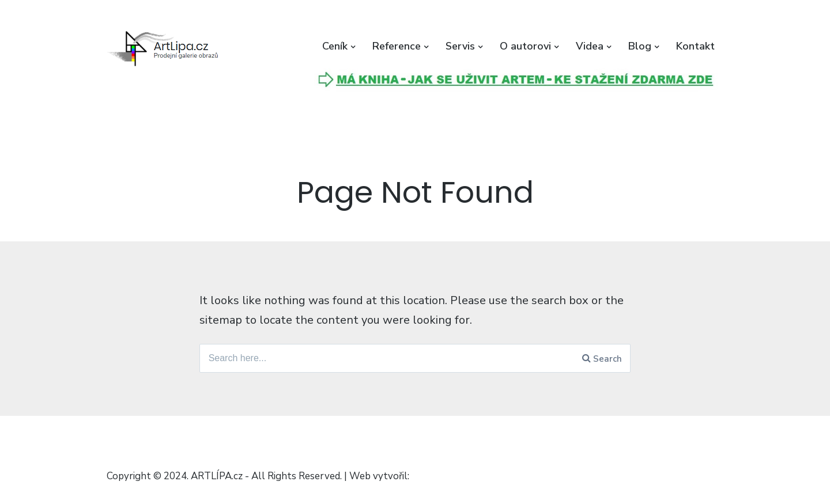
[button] (164, 49)
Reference (397, 46)
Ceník (335, 46)
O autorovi (525, 46)
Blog (640, 46)
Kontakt (695, 46)
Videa (590, 46)
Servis (460, 46)
